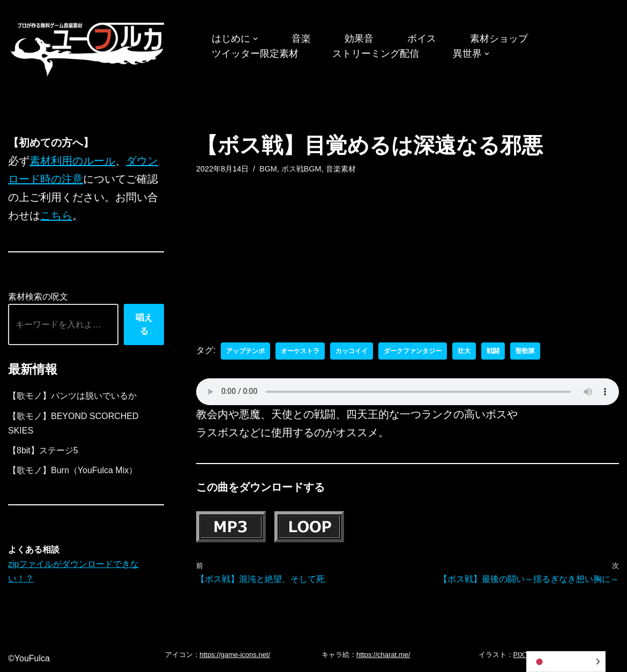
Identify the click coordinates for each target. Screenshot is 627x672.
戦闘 (493, 351)
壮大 (464, 351)
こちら (56, 215)
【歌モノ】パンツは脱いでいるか (72, 396)
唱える (144, 324)
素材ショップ (499, 39)
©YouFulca (29, 658)
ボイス (422, 39)
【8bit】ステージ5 (43, 450)
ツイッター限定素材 (255, 54)
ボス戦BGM (301, 169)
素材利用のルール (72, 161)
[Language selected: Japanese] (566, 662)
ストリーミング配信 (376, 54)
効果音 (359, 39)
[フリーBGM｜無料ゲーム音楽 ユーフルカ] (88, 47)
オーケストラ (300, 351)
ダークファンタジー (413, 351)
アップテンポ (245, 351)
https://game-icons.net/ (235, 655)
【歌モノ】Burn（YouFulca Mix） (73, 470)
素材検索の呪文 (38, 297)
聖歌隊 (525, 351)
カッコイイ (352, 351)
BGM (268, 169)
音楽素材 (341, 169)
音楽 (301, 39)
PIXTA (523, 655)
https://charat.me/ (383, 655)
